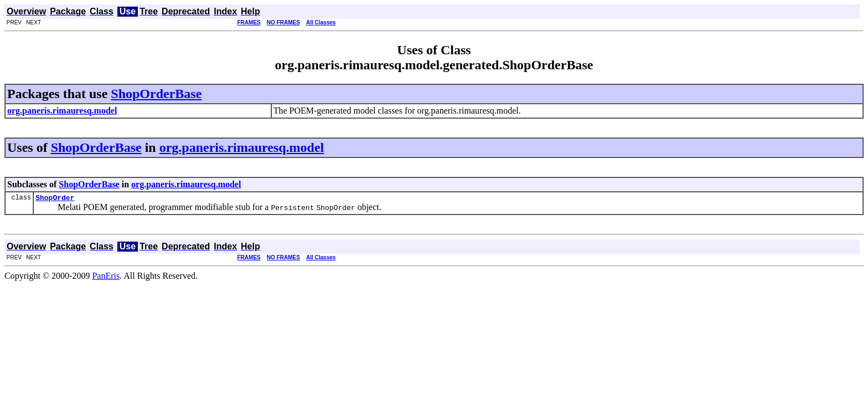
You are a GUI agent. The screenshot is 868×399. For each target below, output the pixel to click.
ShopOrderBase (156, 94)
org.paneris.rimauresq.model (242, 147)
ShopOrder (55, 199)
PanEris (106, 277)
